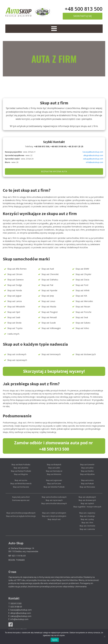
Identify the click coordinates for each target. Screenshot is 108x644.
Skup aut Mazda (49, 307)
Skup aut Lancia (14, 301)
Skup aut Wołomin (54, 474)
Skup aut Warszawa (87, 487)
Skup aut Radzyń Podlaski (21, 471)
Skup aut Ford (82, 285)
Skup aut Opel (14, 312)
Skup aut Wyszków (87, 474)
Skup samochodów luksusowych (54, 503)
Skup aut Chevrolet (50, 274)
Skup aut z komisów (87, 526)
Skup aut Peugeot (50, 312)
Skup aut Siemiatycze (54, 471)
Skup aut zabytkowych (87, 497)
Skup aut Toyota (15, 328)
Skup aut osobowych (17, 354)
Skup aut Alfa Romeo (17, 269)
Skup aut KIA (81, 296)
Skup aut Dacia (82, 280)
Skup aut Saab (14, 317)
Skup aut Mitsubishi (16, 307)
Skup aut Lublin (54, 468)
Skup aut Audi (48, 269)
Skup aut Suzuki (49, 323)
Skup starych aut (54, 519)
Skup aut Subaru (83, 323)
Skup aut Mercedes (84, 301)
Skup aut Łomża (87, 480)
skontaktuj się (83, 16)
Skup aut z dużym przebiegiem (54, 516)
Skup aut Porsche (83, 312)
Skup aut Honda (15, 290)
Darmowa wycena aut (21, 500)
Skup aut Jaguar (14, 296)
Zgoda (55, 640)
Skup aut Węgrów (21, 474)
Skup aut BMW (82, 269)
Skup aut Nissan (83, 307)
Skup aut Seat (82, 317)
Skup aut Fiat (47, 285)
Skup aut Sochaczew (21, 487)
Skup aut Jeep (48, 296)
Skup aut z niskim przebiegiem (54, 513)
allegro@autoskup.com (93, 155)
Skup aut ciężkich (87, 503)
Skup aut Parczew (54, 484)
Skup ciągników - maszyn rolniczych (87, 507)
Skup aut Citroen (15, 274)
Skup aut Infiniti (82, 290)
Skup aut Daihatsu (50, 280)
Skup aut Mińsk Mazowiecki (21, 484)
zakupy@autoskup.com (93, 159)
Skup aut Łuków (87, 468)
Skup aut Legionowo (54, 480)
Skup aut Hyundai (49, 290)
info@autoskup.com (94, 162)
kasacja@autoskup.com (93, 152)
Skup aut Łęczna (21, 480)
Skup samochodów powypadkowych (21, 513)
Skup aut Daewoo (15, 280)
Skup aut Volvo (82, 328)
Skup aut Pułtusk (87, 484)
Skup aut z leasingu (87, 516)
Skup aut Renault (49, 317)
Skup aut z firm (87, 523)
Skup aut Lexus (48, 301)
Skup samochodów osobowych (54, 497)
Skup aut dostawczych (86, 354)
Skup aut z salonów (87, 529)
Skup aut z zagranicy (87, 513)
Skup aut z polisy (87, 519)
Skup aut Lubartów (21, 468)
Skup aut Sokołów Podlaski (54, 487)
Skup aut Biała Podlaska (21, 465)
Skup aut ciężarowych (17, 360)
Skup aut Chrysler (83, 274)
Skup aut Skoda (14, 323)
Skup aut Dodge (15, 285)
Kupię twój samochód (21, 497)
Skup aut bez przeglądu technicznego (21, 516)
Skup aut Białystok (54, 465)
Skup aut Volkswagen (51, 328)
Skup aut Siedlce (87, 471)
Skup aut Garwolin (87, 465)
